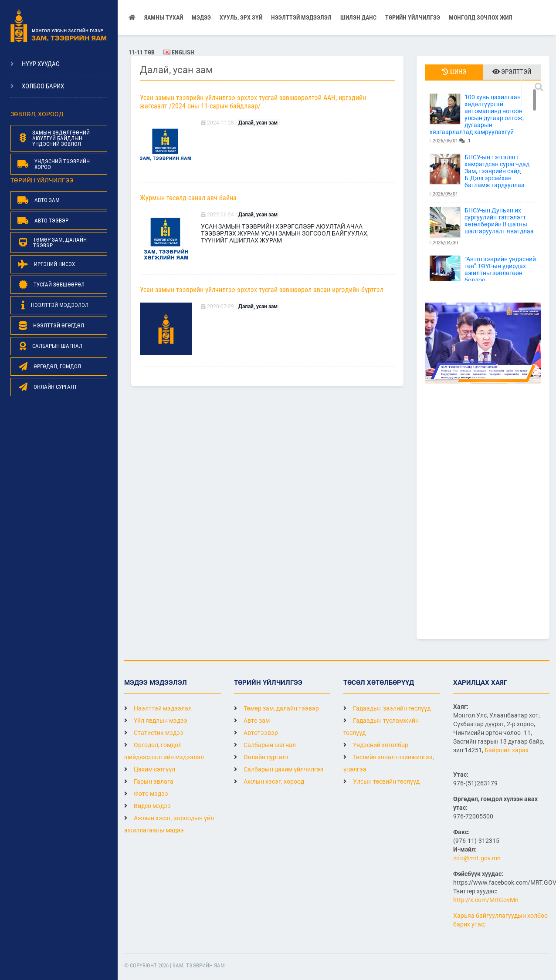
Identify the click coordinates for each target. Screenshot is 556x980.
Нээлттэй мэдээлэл (158, 708)
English (179, 52)
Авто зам (252, 721)
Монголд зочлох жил (481, 17)
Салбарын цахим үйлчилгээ (279, 769)
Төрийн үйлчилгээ (413, 17)
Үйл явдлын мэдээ (156, 721)
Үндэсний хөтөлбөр (376, 745)
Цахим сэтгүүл (150, 769)
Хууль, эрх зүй (241, 17)
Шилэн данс (358, 17)
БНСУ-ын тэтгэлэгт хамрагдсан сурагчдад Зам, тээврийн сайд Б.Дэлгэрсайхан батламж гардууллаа (483, 176)
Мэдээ (201, 17)
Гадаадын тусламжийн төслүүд (381, 727)
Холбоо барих (43, 86)
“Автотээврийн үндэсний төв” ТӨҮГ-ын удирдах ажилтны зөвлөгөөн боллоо (483, 275)
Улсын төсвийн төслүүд (381, 781)
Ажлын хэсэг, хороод (269, 781)
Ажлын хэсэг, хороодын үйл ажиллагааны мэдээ (169, 824)
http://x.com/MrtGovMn (486, 900)
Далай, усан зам (258, 123)
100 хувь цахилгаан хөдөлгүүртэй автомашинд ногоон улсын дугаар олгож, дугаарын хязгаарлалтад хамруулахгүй (483, 119)
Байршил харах (507, 750)
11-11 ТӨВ (142, 52)
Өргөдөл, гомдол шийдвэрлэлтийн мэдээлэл (164, 751)
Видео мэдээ (147, 806)
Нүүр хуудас (41, 64)
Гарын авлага (149, 781)
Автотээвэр (256, 733)
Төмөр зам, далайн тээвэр (276, 708)
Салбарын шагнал (265, 745)
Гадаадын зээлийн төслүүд (387, 708)
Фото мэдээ (146, 794)
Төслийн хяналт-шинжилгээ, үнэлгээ (389, 763)
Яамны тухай (164, 17)
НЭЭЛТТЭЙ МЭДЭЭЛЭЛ (301, 17)
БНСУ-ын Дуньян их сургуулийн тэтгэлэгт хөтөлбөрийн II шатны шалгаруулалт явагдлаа (483, 227)
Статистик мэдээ (154, 733)
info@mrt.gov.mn (477, 858)
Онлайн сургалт (261, 757)
